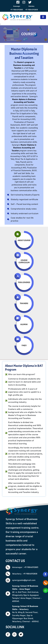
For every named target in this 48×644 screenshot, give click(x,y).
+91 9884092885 (17, 10)
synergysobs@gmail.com (24, 580)
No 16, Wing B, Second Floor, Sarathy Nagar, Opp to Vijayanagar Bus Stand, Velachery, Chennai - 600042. (26, 614)
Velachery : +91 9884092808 (25, 574)
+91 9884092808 (31, 10)
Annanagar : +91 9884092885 (25, 567)
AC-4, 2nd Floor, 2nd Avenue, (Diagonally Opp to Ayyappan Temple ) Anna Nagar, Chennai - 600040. (27, 594)
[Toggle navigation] (43, 17)
